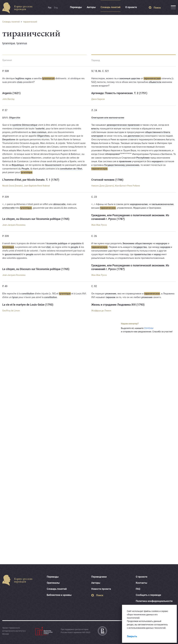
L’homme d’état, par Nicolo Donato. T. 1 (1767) (31, 180)
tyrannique (9, 43)
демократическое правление (123, 125)
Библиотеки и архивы (59, 595)
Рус (50, 8)
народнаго (158, 161)
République (18, 165)
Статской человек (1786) (107, 180)
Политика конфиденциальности (154, 601)
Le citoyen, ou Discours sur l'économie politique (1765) (36, 219)
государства (140, 247)
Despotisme (9, 139)
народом (165, 247)
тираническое (108, 208)
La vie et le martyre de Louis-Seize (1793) (28, 305)
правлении (125, 161)
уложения (147, 297)
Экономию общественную (137, 243)
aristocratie (9, 208)
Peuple (25, 169)
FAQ (138, 589)
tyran (15, 297)
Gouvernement (53, 165)
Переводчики (99, 577)
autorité (40, 129)
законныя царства (130, 78)
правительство (143, 254)
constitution (28, 294)
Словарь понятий (110, 7)
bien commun (39, 132)
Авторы (91, 7)
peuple (74, 247)
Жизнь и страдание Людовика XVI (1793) (118, 305)
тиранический (30, 22)
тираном (111, 297)
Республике (143, 158)
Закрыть (132, 636)
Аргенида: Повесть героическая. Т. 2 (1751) (119, 93)
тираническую (99, 169)
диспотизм (134, 136)
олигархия (97, 136)
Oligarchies (43, 136)
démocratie (59, 204)
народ (157, 254)
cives (20, 82)
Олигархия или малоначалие (108, 118)
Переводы (76, 7)
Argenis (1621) (11, 93)
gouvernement (13, 254)
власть (95, 129)
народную (162, 243)
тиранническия (152, 78)
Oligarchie (15, 118)
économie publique (57, 243)
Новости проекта (101, 589)
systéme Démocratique (25, 125)
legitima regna (23, 78)
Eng (56, 8)
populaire (76, 243)
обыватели (155, 82)
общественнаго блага (158, 132)
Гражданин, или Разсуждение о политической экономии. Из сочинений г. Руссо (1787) (130, 217)
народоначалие (139, 204)
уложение (111, 294)
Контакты (142, 583)
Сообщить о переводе (148, 595)
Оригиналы (53, 583)
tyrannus (22, 43)
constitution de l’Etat (71, 169)
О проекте (131, 7)
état (48, 247)
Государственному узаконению (122, 165)
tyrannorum (48, 78)
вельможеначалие (163, 204)
